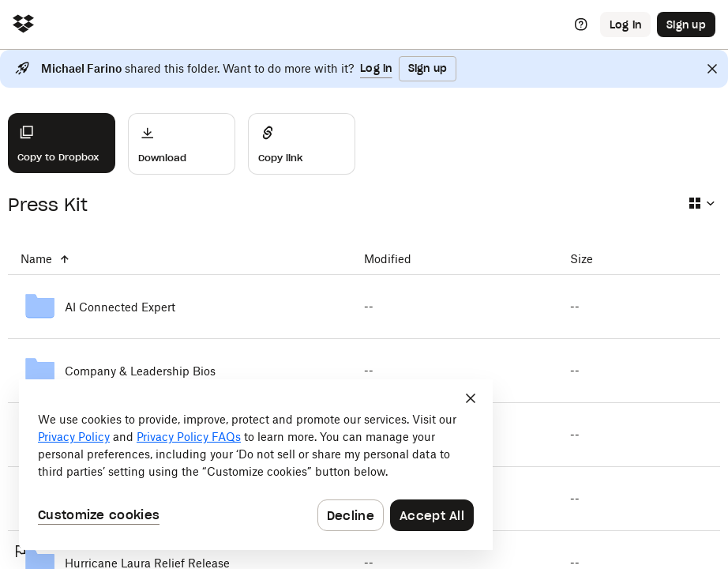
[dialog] (256, 465)
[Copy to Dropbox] (62, 143)
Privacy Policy (74, 437)
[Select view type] (701, 203)
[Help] (581, 24)
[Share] (302, 144)
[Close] (712, 69)
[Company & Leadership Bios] (180, 371)
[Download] (182, 144)
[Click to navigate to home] (23, 25)
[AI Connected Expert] (180, 307)
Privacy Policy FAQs (189, 437)
